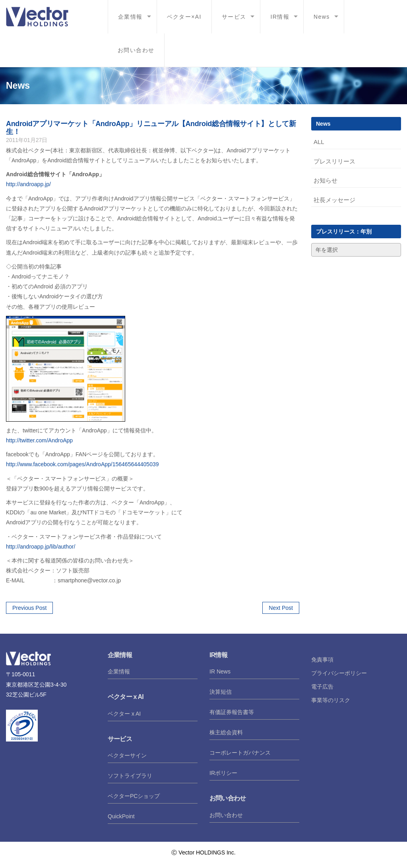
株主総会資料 (226, 732)
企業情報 (130, 17)
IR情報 (280, 17)
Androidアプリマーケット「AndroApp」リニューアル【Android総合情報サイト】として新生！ (151, 128)
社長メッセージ (334, 200)
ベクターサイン (127, 755)
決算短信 (221, 692)
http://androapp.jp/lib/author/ (41, 547)
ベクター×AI (184, 17)
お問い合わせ (136, 50)
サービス (234, 17)
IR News (220, 671)
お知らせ (326, 180)
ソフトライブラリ (130, 776)
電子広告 (322, 687)
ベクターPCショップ (134, 796)
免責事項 (322, 660)
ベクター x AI (124, 714)
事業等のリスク (331, 700)
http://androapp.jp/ (28, 184)
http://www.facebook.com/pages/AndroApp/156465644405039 (82, 464)
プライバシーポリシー (339, 673)
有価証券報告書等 (232, 712)
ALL (319, 142)
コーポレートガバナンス (240, 753)
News (322, 17)
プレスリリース (334, 161)
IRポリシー (223, 773)
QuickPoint (121, 816)
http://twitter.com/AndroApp (39, 440)
